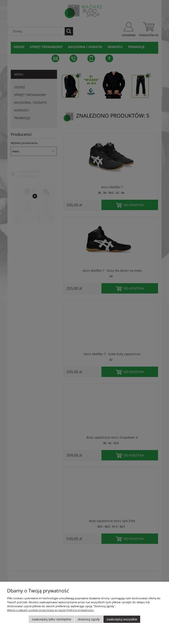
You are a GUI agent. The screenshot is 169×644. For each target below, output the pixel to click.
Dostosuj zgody (89, 619)
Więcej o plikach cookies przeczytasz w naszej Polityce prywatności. (51, 610)
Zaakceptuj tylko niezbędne (51, 619)
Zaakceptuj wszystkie (122, 619)
